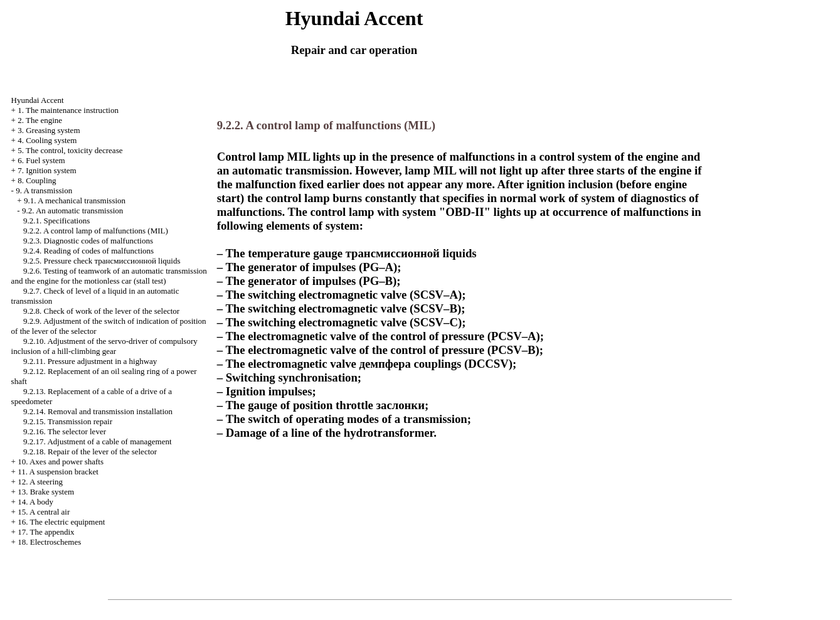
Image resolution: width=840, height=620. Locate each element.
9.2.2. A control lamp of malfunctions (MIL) (96, 231)
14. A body (35, 502)
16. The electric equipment (61, 522)
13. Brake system (46, 492)
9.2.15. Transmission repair (68, 421)
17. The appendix (46, 532)
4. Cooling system (47, 140)
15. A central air (44, 512)
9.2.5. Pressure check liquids (102, 261)
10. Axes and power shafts (61, 462)
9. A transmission (44, 190)
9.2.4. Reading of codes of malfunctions (88, 251)
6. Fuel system (41, 160)
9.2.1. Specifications (56, 221)
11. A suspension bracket (58, 472)
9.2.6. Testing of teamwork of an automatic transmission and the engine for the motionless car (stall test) (109, 276)
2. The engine (40, 120)
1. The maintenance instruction (68, 110)
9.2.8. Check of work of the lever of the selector (101, 311)
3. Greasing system (49, 130)
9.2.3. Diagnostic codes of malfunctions (88, 241)
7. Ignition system (47, 170)
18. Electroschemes (49, 542)
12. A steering (40, 482)
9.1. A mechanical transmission (75, 200)
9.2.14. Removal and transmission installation (98, 411)
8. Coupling (37, 180)
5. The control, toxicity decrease (70, 150)
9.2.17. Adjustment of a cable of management (97, 441)
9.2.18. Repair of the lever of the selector (90, 452)
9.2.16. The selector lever (65, 431)
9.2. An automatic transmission (72, 211)
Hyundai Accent (38, 100)
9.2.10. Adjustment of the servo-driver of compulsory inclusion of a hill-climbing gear (104, 346)
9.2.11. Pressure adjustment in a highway (90, 361)
